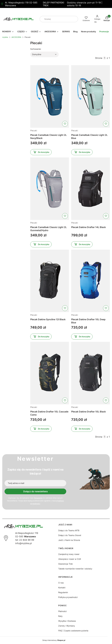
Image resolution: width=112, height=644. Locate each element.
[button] (75, 19)
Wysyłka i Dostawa (67, 621)
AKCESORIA (16, 37)
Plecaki (34, 130)
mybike (5, 37)
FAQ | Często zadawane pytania (73, 631)
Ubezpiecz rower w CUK (70, 559)
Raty (60, 616)
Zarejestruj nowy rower (69, 554)
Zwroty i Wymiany (67, 626)
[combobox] (55, 19)
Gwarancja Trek (66, 564)
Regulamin (38, 498)
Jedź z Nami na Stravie (69, 540)
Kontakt (62, 588)
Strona (99, 58)
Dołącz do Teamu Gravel (70, 535)
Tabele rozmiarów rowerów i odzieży (75, 569)
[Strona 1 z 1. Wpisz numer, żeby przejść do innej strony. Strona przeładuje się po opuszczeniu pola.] (104, 58)
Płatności (62, 611)
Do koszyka (41, 153)
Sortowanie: (36, 49)
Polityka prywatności (68, 597)
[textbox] (44, 54)
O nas (61, 583)
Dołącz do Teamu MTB (69, 530)
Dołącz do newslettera (35, 491)
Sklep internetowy (54, 640)
